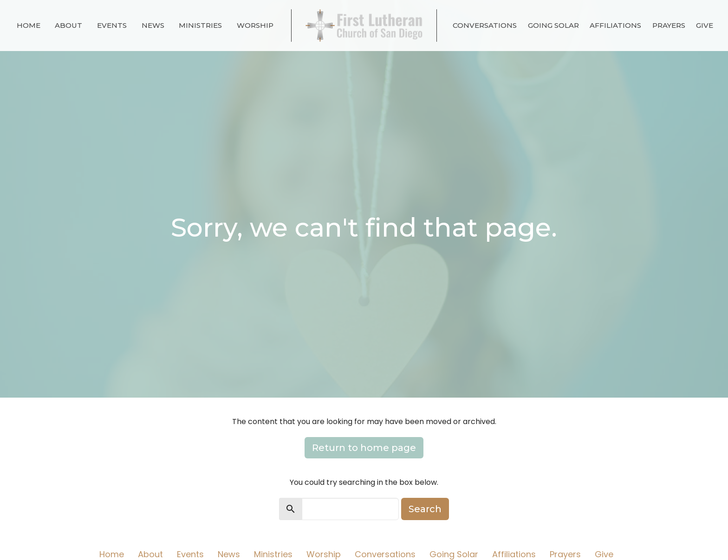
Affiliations (615, 25)
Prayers (669, 25)
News (153, 25)
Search (425, 509)
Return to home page (364, 448)
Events (112, 25)
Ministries (200, 25)
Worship (255, 25)
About (68, 25)
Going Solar (553, 25)
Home (29, 25)
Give (705, 25)
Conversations (485, 25)
